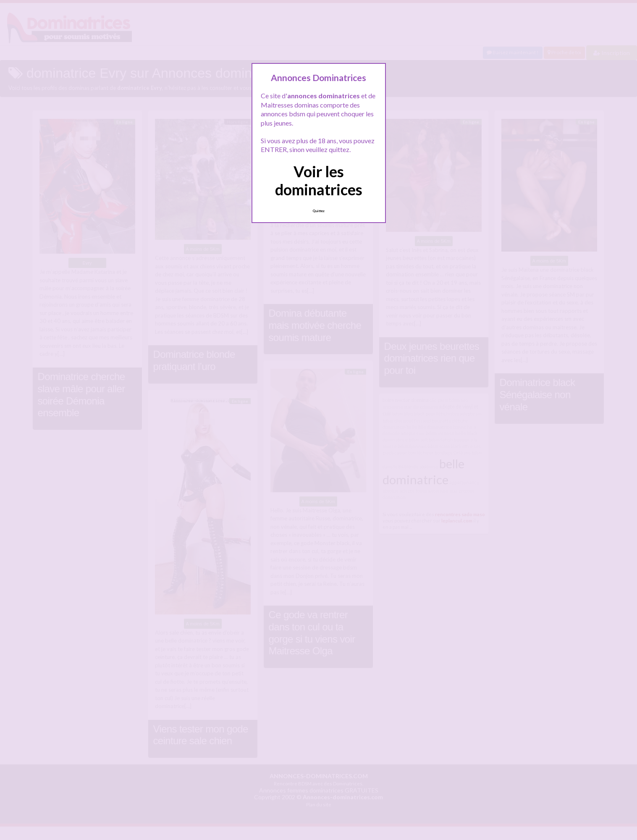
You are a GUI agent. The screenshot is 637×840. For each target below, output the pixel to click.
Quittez (318, 211)
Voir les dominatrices (319, 180)
